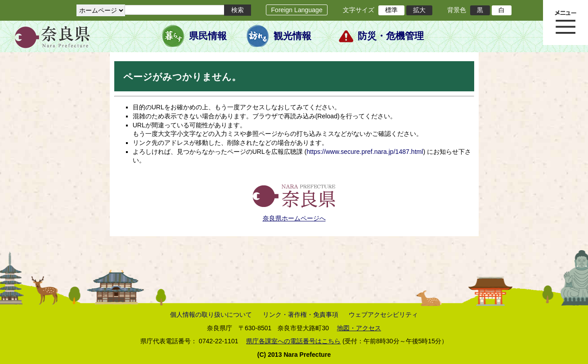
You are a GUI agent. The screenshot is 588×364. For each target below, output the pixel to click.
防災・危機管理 (391, 36)
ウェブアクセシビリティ (383, 315)
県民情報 (208, 36)
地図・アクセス (359, 328)
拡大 (419, 10)
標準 (391, 10)
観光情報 (292, 36)
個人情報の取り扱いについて (211, 315)
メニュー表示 (566, 22)
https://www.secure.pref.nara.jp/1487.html (365, 152)
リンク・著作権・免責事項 (301, 315)
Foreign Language (296, 10)
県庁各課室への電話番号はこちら (293, 341)
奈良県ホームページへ (294, 218)
